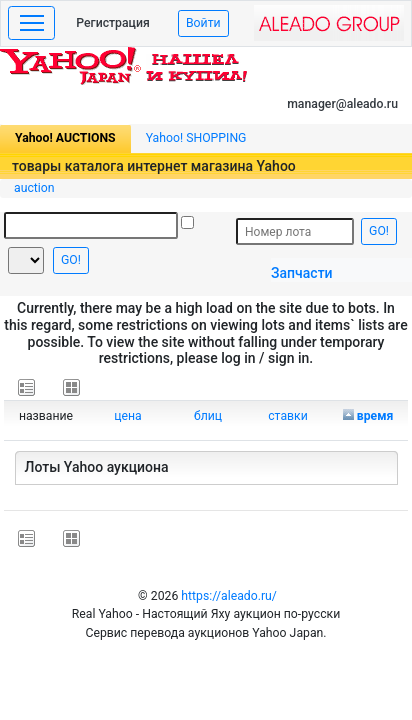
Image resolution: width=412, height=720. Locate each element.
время (375, 416)
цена (128, 416)
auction (34, 188)
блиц (208, 416)
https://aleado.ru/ (229, 596)
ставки (288, 416)
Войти (203, 23)
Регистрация (113, 23)
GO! (71, 260)
